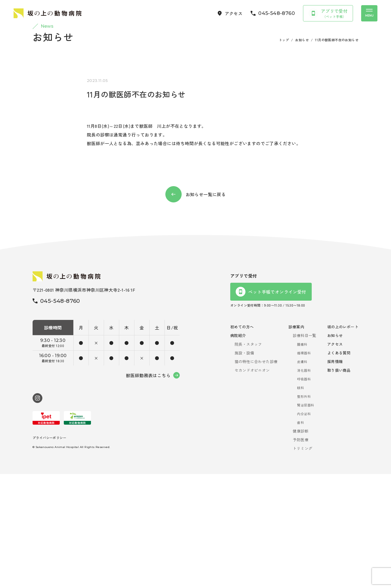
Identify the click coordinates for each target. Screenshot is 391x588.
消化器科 (304, 484)
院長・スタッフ (248, 458)
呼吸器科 (304, 493)
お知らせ (302, 154)
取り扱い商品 (339, 484)
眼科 (300, 502)
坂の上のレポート (343, 441)
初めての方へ (242, 441)
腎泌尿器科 (305, 519)
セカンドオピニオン (252, 484)
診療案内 (296, 441)
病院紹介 (238, 449)
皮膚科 (302, 476)
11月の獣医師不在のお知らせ (337, 154)
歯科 (300, 536)
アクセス (335, 458)
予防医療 (301, 554)
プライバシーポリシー (49, 552)
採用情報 (335, 475)
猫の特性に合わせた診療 (256, 475)
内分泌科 (304, 528)
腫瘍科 (302, 458)
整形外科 (304, 510)
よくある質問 (339, 467)
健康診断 (301, 545)
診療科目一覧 (304, 449)
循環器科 (304, 467)
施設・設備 (244, 467)
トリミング (302, 562)
